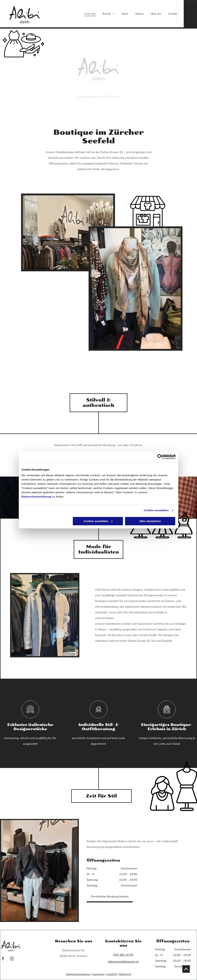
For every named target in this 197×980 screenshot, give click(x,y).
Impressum (98, 974)
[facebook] (3, 959)
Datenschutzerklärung (36, 497)
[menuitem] (90, 14)
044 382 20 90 (123, 955)
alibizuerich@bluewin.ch (123, 962)
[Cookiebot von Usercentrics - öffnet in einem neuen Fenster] (160, 457)
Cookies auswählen (156, 510)
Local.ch (112, 974)
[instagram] (12, 959)
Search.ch (125, 974)
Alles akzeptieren (150, 521)
